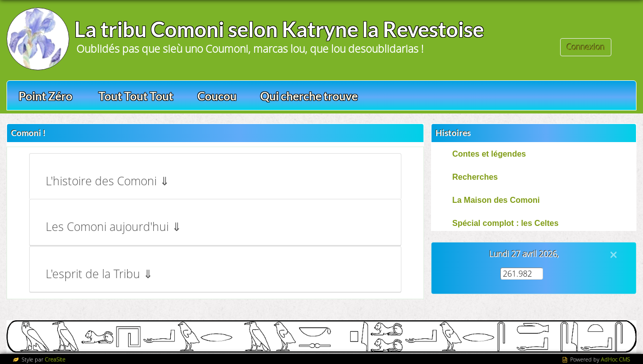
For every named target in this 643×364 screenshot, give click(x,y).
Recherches (475, 177)
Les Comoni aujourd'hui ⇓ (114, 227)
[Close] (613, 255)
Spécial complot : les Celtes (505, 223)
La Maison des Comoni (496, 200)
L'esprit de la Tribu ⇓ (99, 274)
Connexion (586, 47)
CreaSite (55, 359)
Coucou (217, 96)
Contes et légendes (489, 154)
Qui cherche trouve (309, 96)
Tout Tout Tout (136, 96)
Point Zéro (45, 96)
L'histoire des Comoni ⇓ (108, 181)
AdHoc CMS (615, 359)
